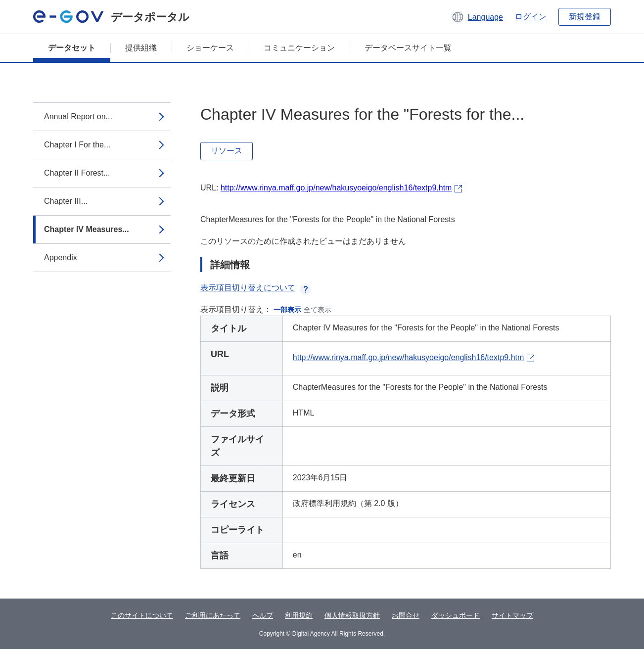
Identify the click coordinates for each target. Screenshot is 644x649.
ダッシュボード (456, 615)
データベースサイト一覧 (408, 48)
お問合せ (406, 615)
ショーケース (210, 48)
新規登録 (585, 17)
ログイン (531, 17)
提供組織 (141, 48)
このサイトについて (142, 615)
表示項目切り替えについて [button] (256, 288)
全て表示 (318, 310)
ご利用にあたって (213, 615)
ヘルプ (263, 615)
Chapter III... (66, 201)
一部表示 (287, 310)
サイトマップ (512, 615)
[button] (477, 17)
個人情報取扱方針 (352, 615)
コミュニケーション (299, 48)
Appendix (61, 257)
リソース (227, 151)
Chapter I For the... (77, 145)
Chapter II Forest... (77, 173)
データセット (72, 48)
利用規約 (299, 615)
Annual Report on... (78, 116)
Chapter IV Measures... (87, 229)
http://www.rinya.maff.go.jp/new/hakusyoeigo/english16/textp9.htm (336, 188)
